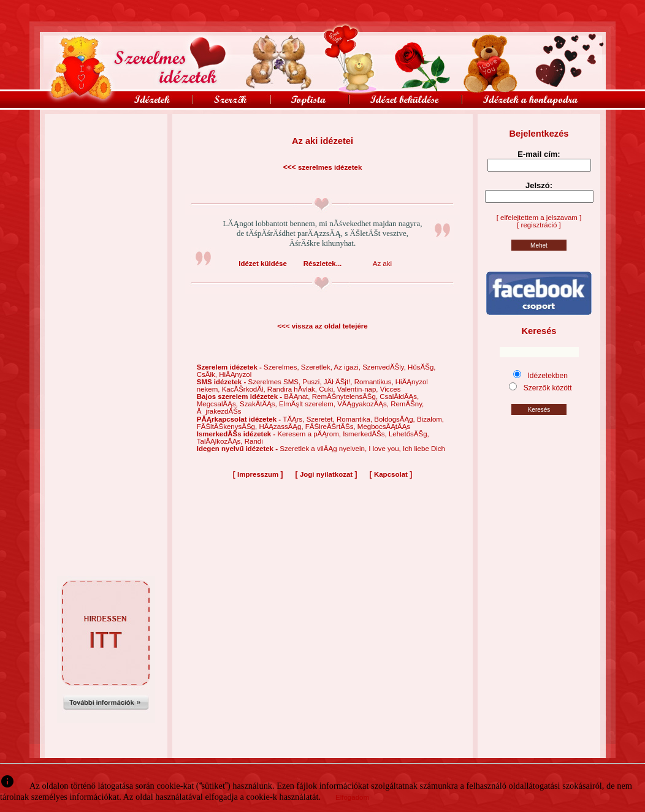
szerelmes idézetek (330, 167)
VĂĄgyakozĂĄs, (364, 404)
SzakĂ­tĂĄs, (259, 404)
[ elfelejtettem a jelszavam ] (539, 218)
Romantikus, (375, 382)
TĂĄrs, (294, 419)
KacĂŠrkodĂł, (245, 389)
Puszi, (313, 382)
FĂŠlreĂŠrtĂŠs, (331, 427)
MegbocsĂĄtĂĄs (384, 427)
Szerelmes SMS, (275, 382)
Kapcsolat (391, 474)
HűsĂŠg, (422, 367)
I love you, (386, 449)
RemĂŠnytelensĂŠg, (346, 397)
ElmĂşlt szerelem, (308, 404)
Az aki (382, 264)
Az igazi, (348, 367)
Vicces (391, 389)
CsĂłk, (208, 374)
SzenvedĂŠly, (385, 367)
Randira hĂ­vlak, (293, 389)
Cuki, (328, 389)
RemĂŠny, (407, 404)
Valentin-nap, (359, 389)
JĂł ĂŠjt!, (339, 382)
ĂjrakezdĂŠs (219, 411)
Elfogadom (352, 797)
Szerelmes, (282, 367)
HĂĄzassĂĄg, (282, 427)
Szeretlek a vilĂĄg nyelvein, (324, 449)
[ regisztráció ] (539, 225)
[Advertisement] (106, 142)
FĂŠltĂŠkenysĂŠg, (228, 427)
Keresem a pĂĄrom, (310, 434)
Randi (254, 441)
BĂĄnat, (298, 397)
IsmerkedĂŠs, (366, 434)
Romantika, (355, 419)
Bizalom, (430, 419)
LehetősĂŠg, (409, 434)
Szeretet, (322, 419)
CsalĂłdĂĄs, (399, 397)
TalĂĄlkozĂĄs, (221, 441)
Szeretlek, (318, 367)
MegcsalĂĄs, (218, 404)
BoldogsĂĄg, (395, 419)
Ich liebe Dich (424, 449)
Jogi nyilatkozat (326, 474)
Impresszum (258, 474)
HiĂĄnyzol (235, 374)
